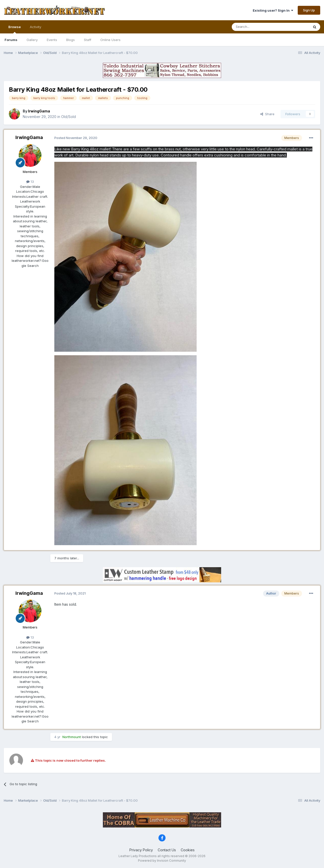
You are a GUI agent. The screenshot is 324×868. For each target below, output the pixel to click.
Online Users (110, 40)
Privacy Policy (141, 850)
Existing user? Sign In (273, 10)
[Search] (258, 27)
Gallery (32, 40)
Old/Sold (68, 117)
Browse (15, 29)
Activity (36, 27)
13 (30, 182)
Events (52, 40)
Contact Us (167, 850)
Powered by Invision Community (162, 861)
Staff (88, 40)
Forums (11, 40)
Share (267, 114)
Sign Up (309, 10)
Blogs (71, 40)
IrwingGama (29, 137)
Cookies (188, 850)
